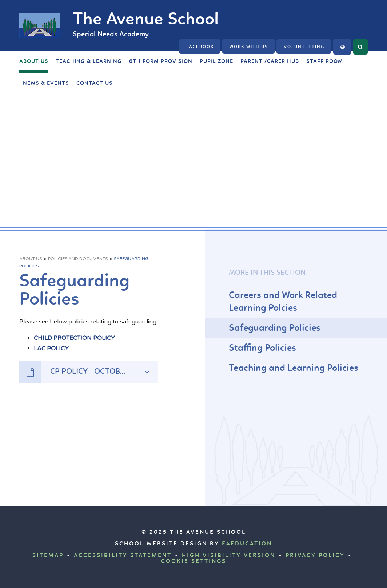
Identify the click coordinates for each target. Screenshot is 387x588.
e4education (247, 544)
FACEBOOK (200, 47)
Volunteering (304, 47)
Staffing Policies (262, 348)
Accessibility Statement (123, 556)
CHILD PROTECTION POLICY (74, 338)
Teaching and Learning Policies (294, 368)
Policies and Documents (78, 259)
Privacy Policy (315, 556)
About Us (31, 259)
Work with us (249, 47)
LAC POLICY (51, 349)
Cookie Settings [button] (194, 561)
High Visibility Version (229, 556)
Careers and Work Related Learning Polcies (283, 302)
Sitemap (48, 556)
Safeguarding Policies (275, 328)
